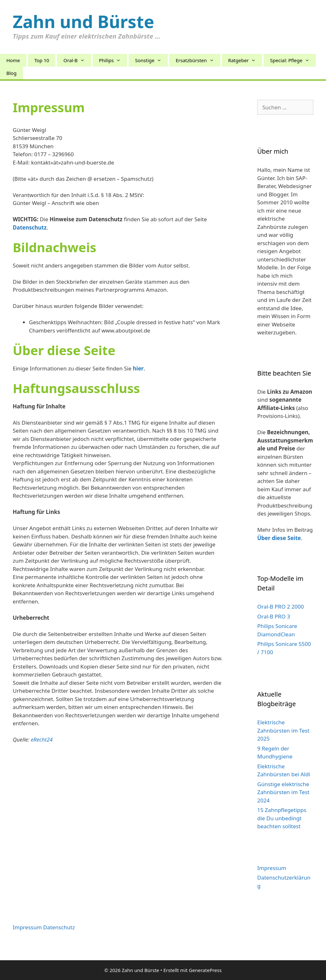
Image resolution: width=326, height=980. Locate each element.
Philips (113, 60)
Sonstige (151, 60)
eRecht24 (42, 739)
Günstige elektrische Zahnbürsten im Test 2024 (283, 792)
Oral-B (77, 60)
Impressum (272, 868)
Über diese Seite (279, 538)
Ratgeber (245, 60)
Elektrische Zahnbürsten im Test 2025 (283, 730)
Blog (11, 73)
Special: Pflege (293, 60)
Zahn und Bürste (83, 21)
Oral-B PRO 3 (274, 616)
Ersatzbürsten (198, 60)
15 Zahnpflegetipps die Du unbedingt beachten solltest (282, 818)
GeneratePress (205, 970)
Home (13, 60)
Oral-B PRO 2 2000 (280, 607)
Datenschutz (59, 927)
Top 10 (42, 60)
